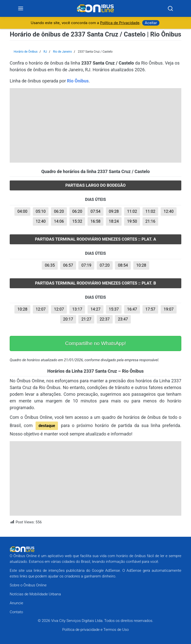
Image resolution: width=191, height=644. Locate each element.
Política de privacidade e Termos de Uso (95, 630)
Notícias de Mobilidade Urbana (35, 594)
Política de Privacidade (120, 23)
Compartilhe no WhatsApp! (96, 343)
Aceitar (151, 23)
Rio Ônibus (78, 81)
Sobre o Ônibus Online (28, 585)
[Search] (170, 9)
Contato (16, 612)
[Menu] (21, 9)
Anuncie (16, 603)
